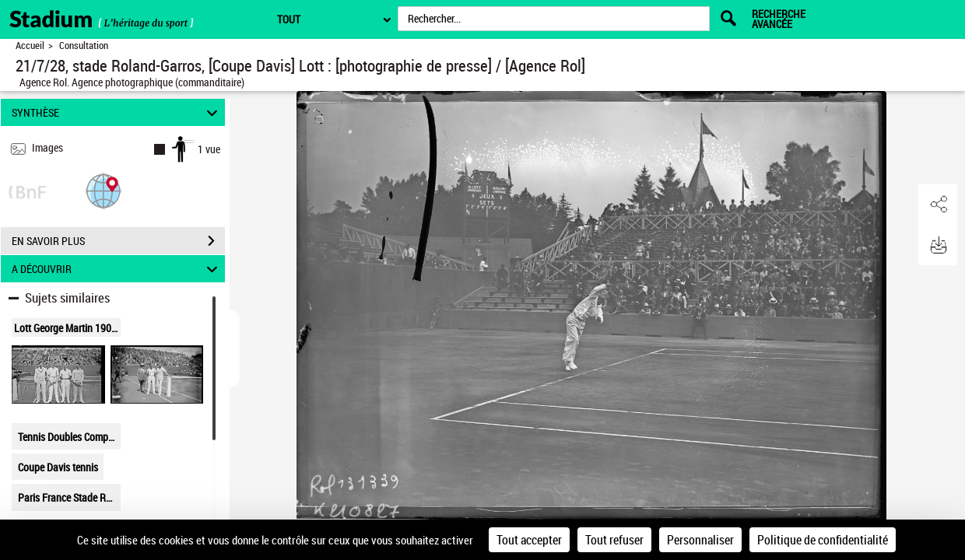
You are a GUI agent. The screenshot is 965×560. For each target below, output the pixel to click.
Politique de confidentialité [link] (823, 540)
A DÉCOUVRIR (117, 269)
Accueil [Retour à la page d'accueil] (30, 45)
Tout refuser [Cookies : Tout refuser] (614, 540)
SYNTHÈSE (117, 112)
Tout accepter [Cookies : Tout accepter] (529, 540)
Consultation (84, 45)
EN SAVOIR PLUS (118, 241)
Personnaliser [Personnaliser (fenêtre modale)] (700, 540)
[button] (104, 190)
